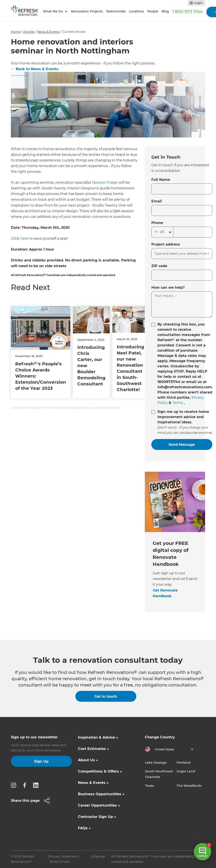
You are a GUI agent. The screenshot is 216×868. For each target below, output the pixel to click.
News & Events (49, 32)
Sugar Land (186, 771)
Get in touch (106, 696)
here (24, 238)
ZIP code (159, 266)
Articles (29, 32)
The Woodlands (189, 786)
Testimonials (116, 11)
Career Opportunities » (99, 805)
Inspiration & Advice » (98, 737)
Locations (136, 11)
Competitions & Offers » (100, 771)
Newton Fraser (105, 182)
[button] (55, 11)
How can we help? (168, 287)
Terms (178, 403)
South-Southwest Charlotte (159, 774)
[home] (26, 12)
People (153, 11)
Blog (165, 11)
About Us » (88, 760)
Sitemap (98, 856)
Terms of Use (59, 862)
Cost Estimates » (93, 749)
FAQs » (84, 828)
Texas (149, 786)
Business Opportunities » (101, 794)
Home (16, 32)
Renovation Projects (87, 11)
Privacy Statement (63, 856)
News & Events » (93, 783)
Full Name (161, 180)
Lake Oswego (156, 763)
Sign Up (41, 761)
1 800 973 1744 (187, 12)
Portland (184, 763)
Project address (166, 244)
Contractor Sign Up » (97, 817)
